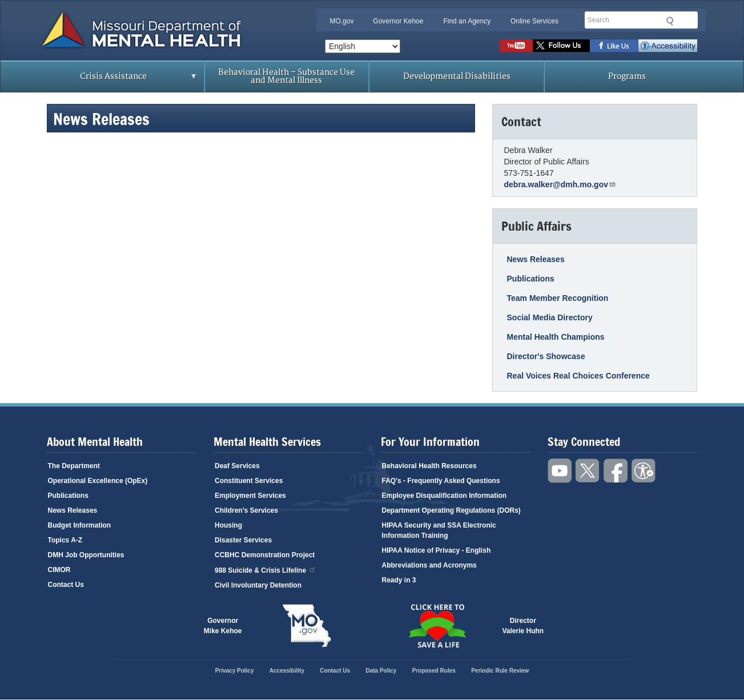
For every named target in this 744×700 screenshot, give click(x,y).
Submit (670, 21)
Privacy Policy (235, 671)
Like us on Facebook (614, 46)
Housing (228, 525)
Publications (531, 279)
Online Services (534, 21)
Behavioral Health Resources (429, 466)
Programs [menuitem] (627, 76)
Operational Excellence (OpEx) (98, 481)
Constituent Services (249, 481)
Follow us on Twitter (561, 46)
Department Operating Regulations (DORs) (451, 510)
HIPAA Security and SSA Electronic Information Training (439, 530)
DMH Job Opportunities (86, 555)
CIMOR (59, 570)
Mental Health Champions (556, 337)
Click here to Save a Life (437, 626)
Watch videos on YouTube (516, 46)
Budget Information (80, 525)
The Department (74, 466)
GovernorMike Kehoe (223, 626)
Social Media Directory (550, 317)
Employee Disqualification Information (445, 496)
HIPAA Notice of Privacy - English (437, 550)
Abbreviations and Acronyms (429, 565)
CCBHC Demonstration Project (265, 555)
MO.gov (341, 21)
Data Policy (381, 671)
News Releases (536, 259)
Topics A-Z (65, 540)
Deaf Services (237, 466)
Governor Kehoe (398, 21)
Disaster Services (243, 540)
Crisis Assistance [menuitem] (117, 80)
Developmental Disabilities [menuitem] (457, 76)
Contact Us (66, 585)
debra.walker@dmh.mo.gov (560, 184)
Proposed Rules (434, 671)
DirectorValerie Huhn (523, 626)
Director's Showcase (546, 356)
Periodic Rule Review (500, 671)
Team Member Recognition (558, 298)
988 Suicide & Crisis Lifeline (266, 570)
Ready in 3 (399, 580)
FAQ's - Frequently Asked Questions (441, 481)
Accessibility (668, 46)
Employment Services (250, 496)
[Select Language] (363, 46)
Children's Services (246, 510)
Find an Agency (467, 21)
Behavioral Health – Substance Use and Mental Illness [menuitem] (286, 76)
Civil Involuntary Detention (258, 585)
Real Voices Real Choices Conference (578, 376)
